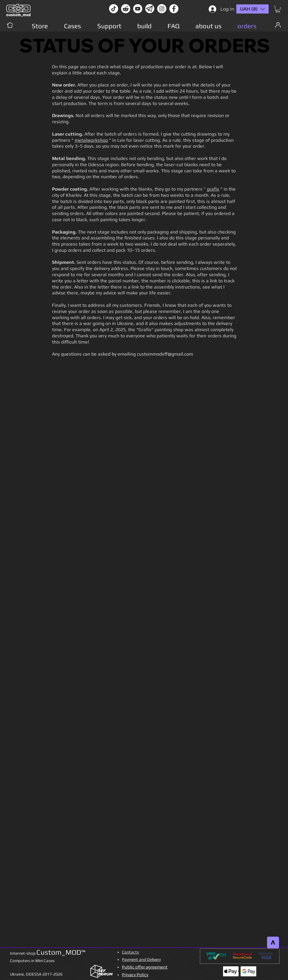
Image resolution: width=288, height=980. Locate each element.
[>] (273, 943)
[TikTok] (114, 9)
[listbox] (252, 9)
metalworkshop (91, 140)
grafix (213, 189)
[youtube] (138, 9)
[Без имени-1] (150, 9)
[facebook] (174, 9)
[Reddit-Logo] (126, 9)
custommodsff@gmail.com (165, 354)
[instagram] (162, 9)
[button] (278, 9)
